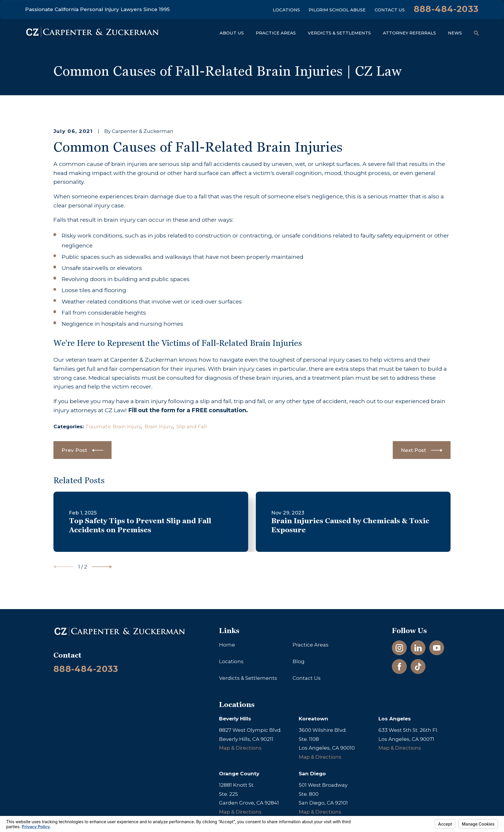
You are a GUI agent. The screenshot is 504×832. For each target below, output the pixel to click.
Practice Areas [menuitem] (276, 33)
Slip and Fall (192, 427)
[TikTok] (418, 667)
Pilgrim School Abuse (337, 10)
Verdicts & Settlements (248, 678)
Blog (299, 661)
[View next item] (102, 567)
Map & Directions (240, 748)
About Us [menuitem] (232, 33)
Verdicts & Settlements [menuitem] (339, 33)
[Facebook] (399, 667)
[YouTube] (437, 648)
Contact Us (390, 10)
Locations (286, 10)
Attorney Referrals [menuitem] (409, 33)
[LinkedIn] (418, 648)
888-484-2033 (446, 9)
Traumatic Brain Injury (113, 427)
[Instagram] (399, 648)
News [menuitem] (455, 33)
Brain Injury (159, 427)
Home (227, 645)
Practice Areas (311, 645)
